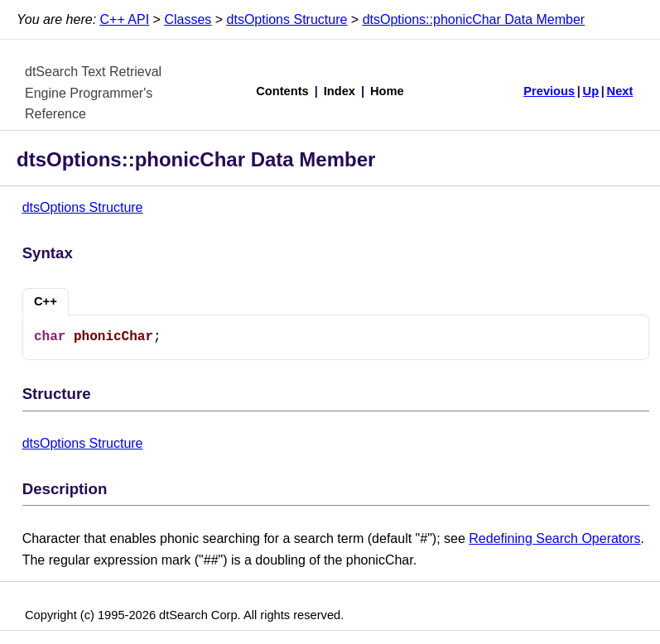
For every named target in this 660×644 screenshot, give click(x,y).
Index (340, 91)
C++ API (125, 19)
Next (620, 91)
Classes (188, 19)
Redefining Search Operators (554, 538)
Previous (549, 91)
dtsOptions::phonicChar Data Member (474, 19)
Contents (282, 91)
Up (591, 91)
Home (387, 91)
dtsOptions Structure (287, 19)
